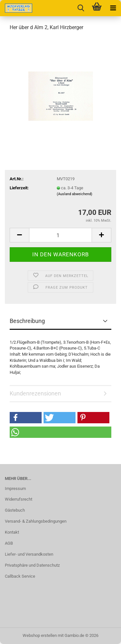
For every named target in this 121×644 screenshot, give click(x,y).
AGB (9, 543)
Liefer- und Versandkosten (29, 554)
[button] (19, 235)
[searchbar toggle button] (81, 8)
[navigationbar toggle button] (113, 8)
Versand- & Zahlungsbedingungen (36, 521)
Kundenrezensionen (35, 393)
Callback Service (20, 576)
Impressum (15, 489)
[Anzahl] (60, 235)
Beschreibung (27, 321)
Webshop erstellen (40, 635)
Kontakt (12, 532)
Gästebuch (15, 510)
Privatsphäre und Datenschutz (32, 565)
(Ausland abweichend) (75, 194)
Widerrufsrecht (19, 499)
